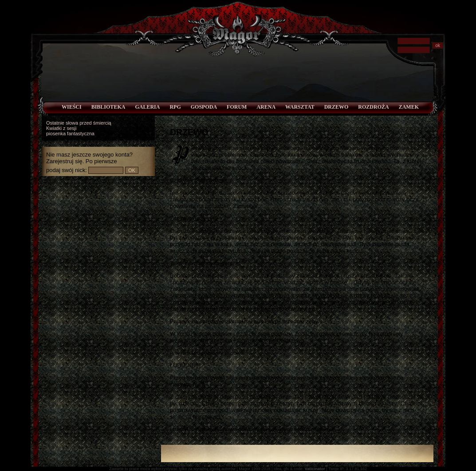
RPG (175, 107)
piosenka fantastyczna (70, 133)
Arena (266, 107)
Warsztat (300, 107)
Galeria (147, 107)
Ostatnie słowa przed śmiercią (79, 123)
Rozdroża (373, 107)
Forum (237, 107)
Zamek (409, 107)
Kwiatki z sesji (61, 128)
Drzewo (336, 107)
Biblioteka (108, 107)
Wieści (72, 107)
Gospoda (204, 107)
